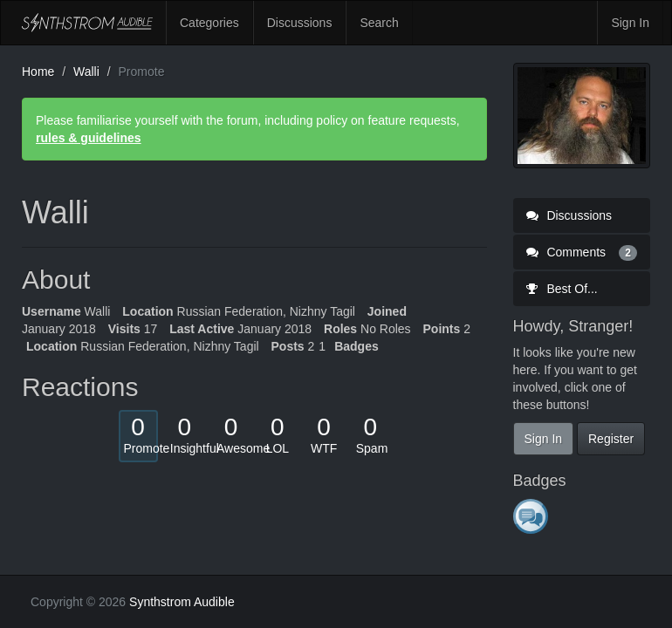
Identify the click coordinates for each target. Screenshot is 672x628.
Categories (209, 23)
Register (611, 439)
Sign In (630, 23)
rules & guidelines (89, 138)
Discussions (300, 23)
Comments (582, 252)
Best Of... (562, 289)
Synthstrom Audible (87, 23)
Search (379, 23)
